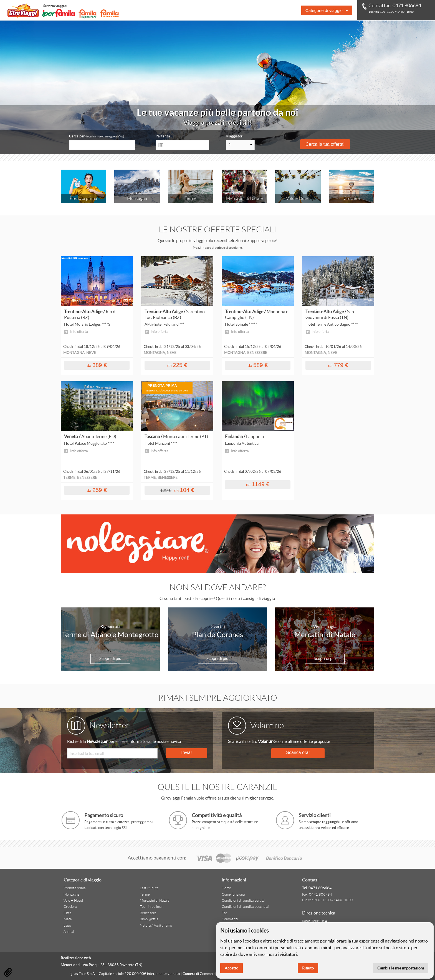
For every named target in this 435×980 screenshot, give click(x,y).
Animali (69, 932)
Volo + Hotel (73, 901)
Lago (67, 926)
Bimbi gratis (149, 919)
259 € (97, 490)
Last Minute (149, 888)
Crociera (70, 907)
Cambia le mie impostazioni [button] (401, 968)
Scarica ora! (298, 752)
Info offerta (79, 332)
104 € (177, 490)
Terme (145, 894)
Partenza (163, 136)
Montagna (71, 894)
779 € (338, 365)
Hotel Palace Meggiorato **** (89, 443)
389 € (97, 365)
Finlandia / (244, 436)
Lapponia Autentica (242, 443)
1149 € (258, 484)
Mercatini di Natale (155, 901)
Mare (68, 919)
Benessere (148, 913)
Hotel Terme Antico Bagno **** (332, 324)
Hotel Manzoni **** (161, 443)
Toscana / (176, 436)
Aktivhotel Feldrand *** (165, 324)
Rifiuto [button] (308, 968)
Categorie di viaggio (324, 10)
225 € (177, 365)
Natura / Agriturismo (156, 926)
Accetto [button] (232, 968)
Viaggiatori (235, 136)
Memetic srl (70, 965)
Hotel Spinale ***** (241, 324)
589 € (258, 365)
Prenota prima (74, 888)
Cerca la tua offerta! (325, 144)
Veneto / (90, 436)
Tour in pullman (152, 907)
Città (67, 913)
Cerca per (97, 136)
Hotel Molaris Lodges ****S (87, 324)
